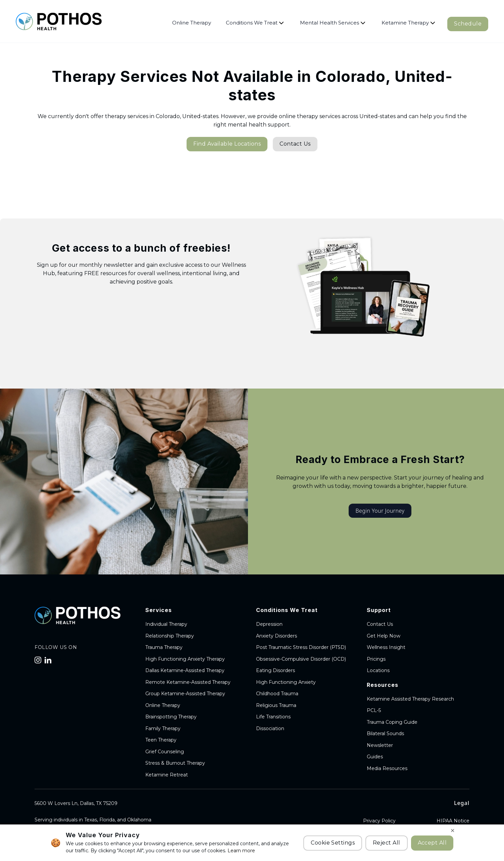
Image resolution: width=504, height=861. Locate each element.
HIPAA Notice (453, 821)
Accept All (432, 843)
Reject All (387, 843)
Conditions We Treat (255, 23)
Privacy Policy (379, 821)
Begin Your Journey (380, 511)
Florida (107, 820)
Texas (91, 820)
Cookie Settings (333, 843)
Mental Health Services (333, 23)
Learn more (241, 851)
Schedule (468, 24)
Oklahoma (139, 820)
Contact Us (295, 144)
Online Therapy (192, 23)
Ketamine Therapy (408, 23)
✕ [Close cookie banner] (452, 831)
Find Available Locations (227, 144)
